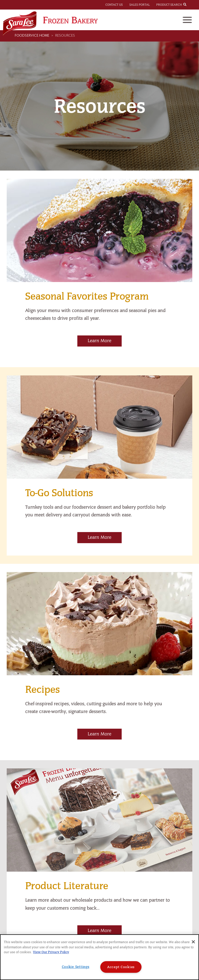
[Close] (193, 942)
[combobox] (189, 4)
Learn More (100, 341)
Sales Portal (140, 5)
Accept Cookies (121, 967)
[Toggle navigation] (187, 20)
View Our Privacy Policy (51, 952)
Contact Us (114, 5)
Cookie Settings (76, 967)
